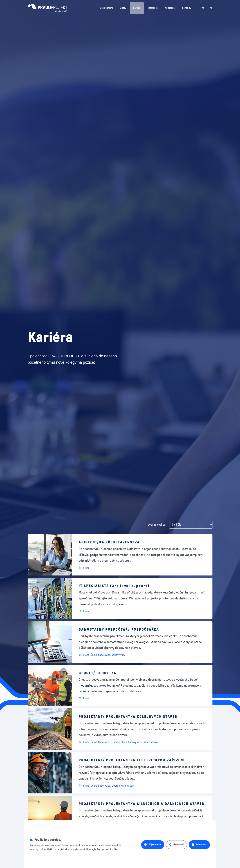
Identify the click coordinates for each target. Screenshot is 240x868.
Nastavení (176, 845)
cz (203, 8)
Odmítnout (199, 845)
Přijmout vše (152, 845)
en (211, 8)
